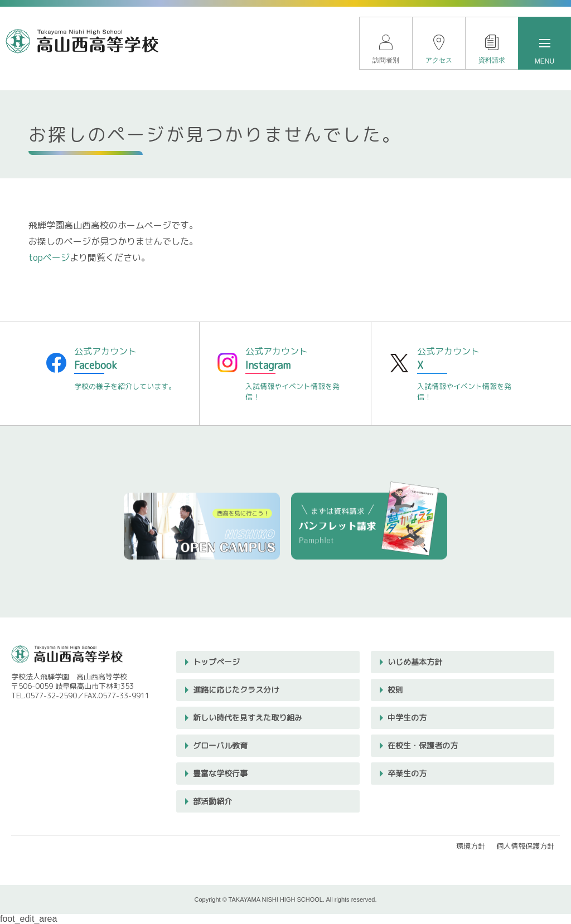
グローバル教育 (220, 745)
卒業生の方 (407, 773)
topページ (49, 257)
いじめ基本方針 (415, 662)
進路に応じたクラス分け (236, 690)
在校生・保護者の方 (423, 745)
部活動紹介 (212, 801)
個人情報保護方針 (525, 846)
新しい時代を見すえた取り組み (248, 718)
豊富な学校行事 (220, 773)
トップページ (216, 662)
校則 (395, 690)
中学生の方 (407, 718)
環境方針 (471, 846)
